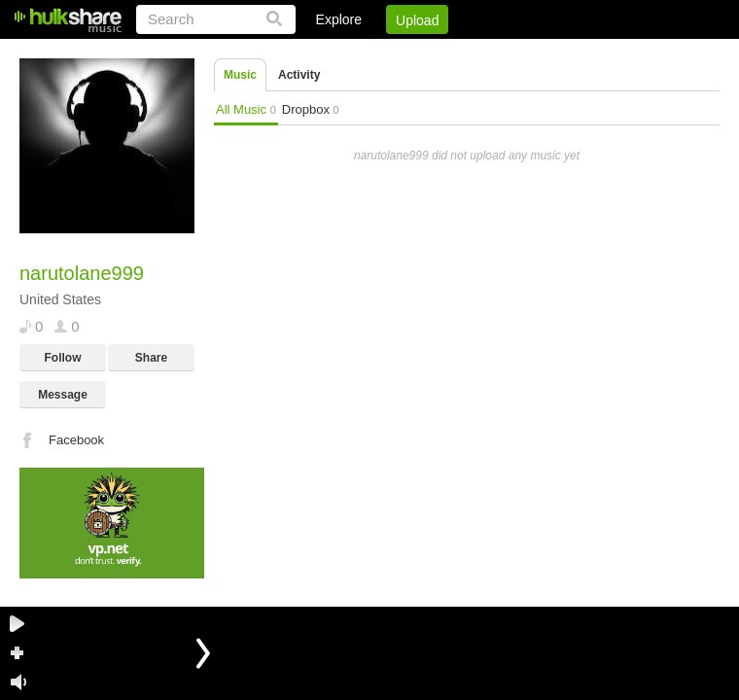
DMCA (520, 53)
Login (318, 53)
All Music (246, 109)
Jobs (456, 53)
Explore (339, 19)
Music (240, 75)
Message (63, 395)
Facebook (76, 440)
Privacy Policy (611, 53)
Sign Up (388, 53)
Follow (63, 358)
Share (151, 358)
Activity (299, 75)
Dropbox (311, 109)
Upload (417, 20)
